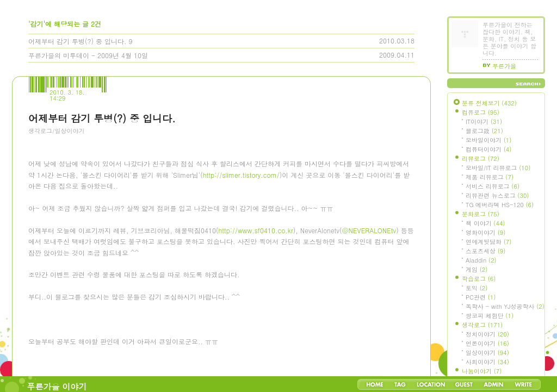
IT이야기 (484, 122)
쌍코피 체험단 (490, 316)
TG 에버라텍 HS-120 (500, 205)
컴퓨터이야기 (488, 149)
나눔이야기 (482, 371)
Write (523, 384)
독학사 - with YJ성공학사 (505, 306)
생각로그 (482, 325)
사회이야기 (487, 362)
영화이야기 (485, 232)
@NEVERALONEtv (369, 368)
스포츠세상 (485, 251)
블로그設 (484, 131)
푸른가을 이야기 (57, 386)
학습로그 (479, 279)
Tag (400, 384)
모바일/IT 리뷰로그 (498, 168)
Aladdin (481, 260)
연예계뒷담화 (488, 242)
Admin (494, 384)
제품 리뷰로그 (490, 177)
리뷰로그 (481, 158)
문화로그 (481, 214)
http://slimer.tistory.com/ (241, 313)
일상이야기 (487, 353)
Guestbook (464, 384)
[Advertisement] (110, 202)
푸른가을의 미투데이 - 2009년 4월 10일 (88, 55)
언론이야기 (487, 343)
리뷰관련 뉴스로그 (497, 195)
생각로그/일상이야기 (57, 131)
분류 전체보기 (489, 103)
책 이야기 (485, 223)
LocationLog (430, 384)
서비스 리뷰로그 (493, 186)
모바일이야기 (488, 140)
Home (375, 384)
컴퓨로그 (481, 112)
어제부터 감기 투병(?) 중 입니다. (78, 41)
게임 (476, 269)
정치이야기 (487, 334)
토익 (476, 288)
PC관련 (481, 297)
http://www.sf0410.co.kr (256, 368)
